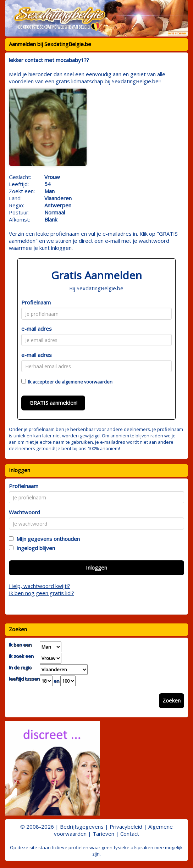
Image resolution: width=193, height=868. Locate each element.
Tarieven (103, 834)
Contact (130, 834)
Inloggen (96, 567)
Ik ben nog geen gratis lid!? (42, 593)
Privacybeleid (126, 827)
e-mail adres (37, 329)
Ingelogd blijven (34, 548)
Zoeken (172, 700)
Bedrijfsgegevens (82, 827)
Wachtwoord (24, 512)
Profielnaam (36, 302)
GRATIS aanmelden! (53, 403)
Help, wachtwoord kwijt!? (40, 586)
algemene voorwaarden (87, 382)
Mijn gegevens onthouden (47, 539)
